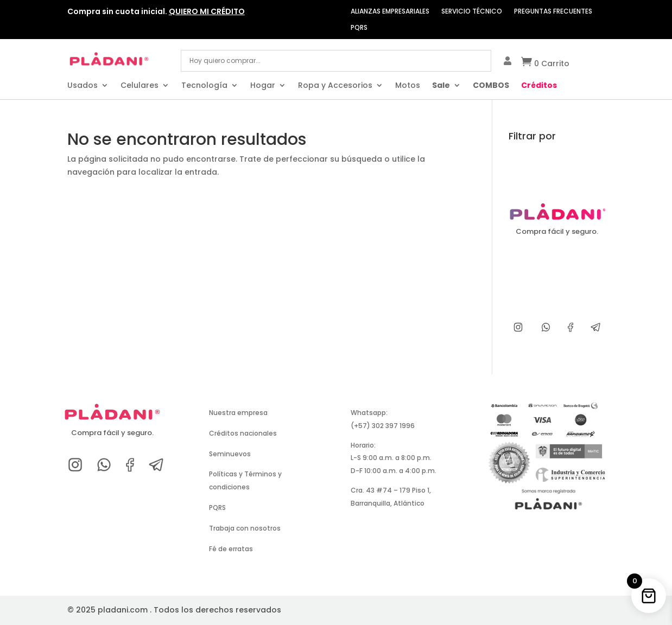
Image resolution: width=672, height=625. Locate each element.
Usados (83, 86)
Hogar (263, 86)
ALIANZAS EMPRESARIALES (390, 12)
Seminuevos (230, 454)
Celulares (140, 86)
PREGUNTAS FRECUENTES (553, 12)
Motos (408, 86)
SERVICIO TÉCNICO (472, 12)
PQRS (359, 28)
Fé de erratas (231, 549)
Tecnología (204, 86)
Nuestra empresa (238, 413)
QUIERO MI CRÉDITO (207, 11)
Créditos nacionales (243, 433)
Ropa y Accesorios (335, 86)
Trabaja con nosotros (245, 528)
